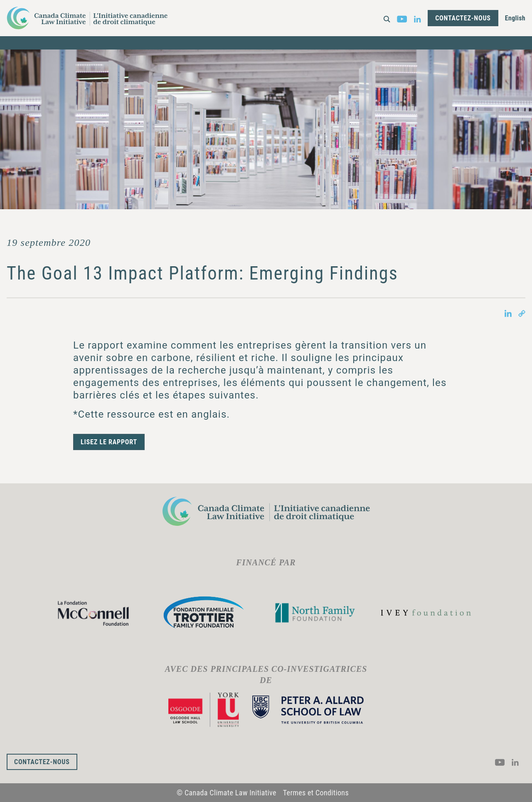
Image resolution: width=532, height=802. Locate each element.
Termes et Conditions (316, 793)
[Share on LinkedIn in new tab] (508, 313)
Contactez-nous (463, 18)
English (515, 18)
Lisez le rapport (109, 442)
